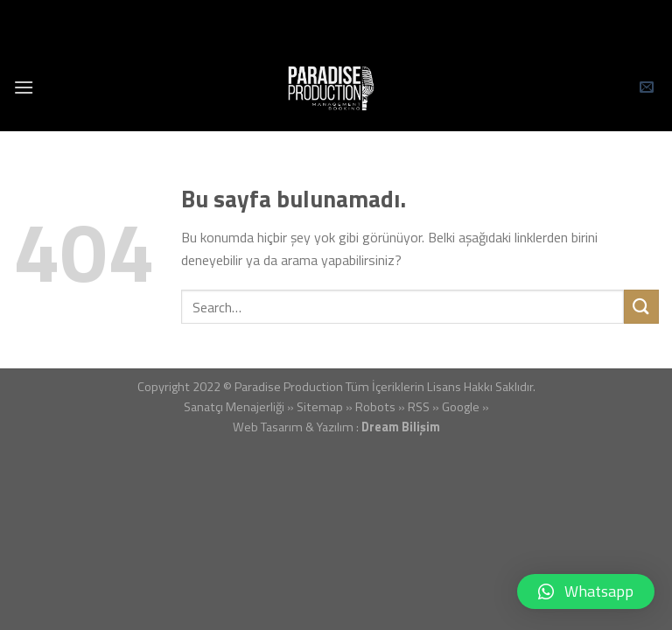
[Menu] (24, 87)
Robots (375, 407)
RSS (419, 407)
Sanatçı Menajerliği (234, 407)
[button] (586, 591)
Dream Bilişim (401, 427)
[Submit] (641, 307)
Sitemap (320, 407)
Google (461, 407)
